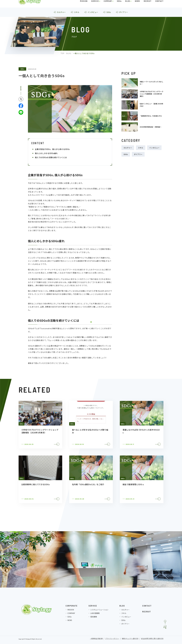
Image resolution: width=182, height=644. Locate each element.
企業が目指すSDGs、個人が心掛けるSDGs (52, 149)
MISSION (84, 7)
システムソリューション (99, 610)
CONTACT (159, 7)
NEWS (137, 7)
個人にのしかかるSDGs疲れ (46, 153)
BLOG (128, 7)
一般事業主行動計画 (96, 639)
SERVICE (95, 7)
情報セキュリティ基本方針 (130, 639)
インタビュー (154, 148)
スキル (141, 148)
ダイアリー (138, 154)
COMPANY (108, 7)
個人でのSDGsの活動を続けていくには (51, 157)
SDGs (119, 7)
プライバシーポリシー (112, 639)
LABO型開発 (95, 613)
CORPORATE (71, 606)
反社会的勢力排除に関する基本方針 (152, 639)
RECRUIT (148, 7)
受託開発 (94, 617)
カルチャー (128, 148)
